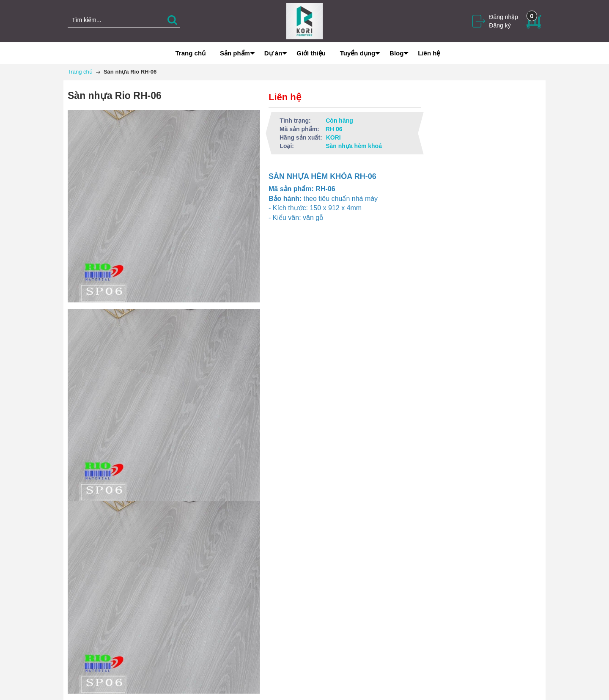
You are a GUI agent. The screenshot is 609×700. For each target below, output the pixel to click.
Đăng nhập (503, 17)
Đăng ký (500, 25)
